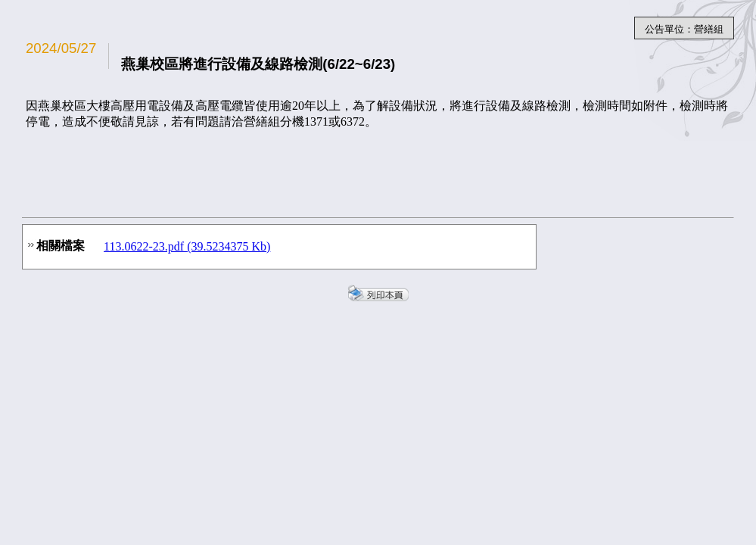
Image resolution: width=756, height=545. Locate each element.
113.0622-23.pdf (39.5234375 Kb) (187, 246)
